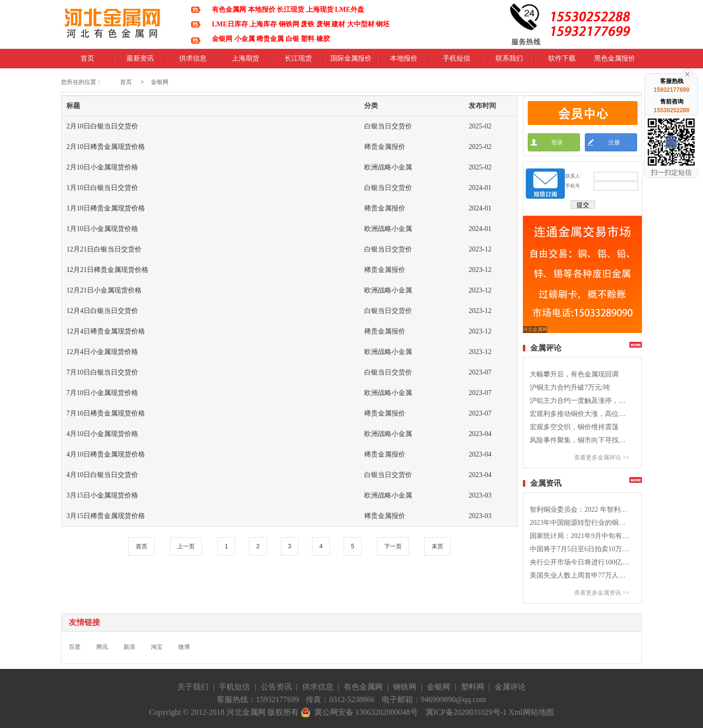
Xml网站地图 (531, 712)
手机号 (573, 186)
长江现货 (298, 62)
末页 (437, 546)
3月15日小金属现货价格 (102, 495)
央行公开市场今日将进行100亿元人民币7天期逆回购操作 (579, 562)
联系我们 (509, 62)
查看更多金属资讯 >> (602, 593)
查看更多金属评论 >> (602, 458)
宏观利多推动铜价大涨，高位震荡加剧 (579, 414)
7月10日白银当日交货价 (102, 372)
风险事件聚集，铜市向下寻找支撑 (579, 440)
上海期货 (246, 62)
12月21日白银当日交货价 (104, 249)
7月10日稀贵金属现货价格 (106, 413)
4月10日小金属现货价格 (102, 434)
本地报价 (404, 62)
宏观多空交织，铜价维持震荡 (574, 427)
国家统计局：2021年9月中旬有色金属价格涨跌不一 (579, 536)
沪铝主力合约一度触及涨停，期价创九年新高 (579, 401)
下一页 (393, 546)
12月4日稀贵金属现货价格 (106, 331)
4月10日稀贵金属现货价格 (106, 454)
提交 (583, 205)
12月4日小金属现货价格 (102, 352)
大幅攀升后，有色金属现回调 (574, 374)
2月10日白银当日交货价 (102, 126)
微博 (184, 647)
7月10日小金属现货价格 (102, 393)
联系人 (573, 176)
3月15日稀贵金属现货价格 (106, 516)
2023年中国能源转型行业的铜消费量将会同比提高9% (579, 523)
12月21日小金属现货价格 (104, 290)
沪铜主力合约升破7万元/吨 (570, 387)
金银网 (160, 82)
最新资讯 (140, 62)
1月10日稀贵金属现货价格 (106, 208)
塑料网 (473, 687)
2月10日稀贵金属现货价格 (106, 147)
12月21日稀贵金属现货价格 (107, 270)
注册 (614, 143)
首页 (87, 62)
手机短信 (456, 62)
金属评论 (510, 687)
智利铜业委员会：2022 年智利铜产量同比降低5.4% (579, 510)
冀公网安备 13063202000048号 (359, 712)
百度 (75, 647)
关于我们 (193, 687)
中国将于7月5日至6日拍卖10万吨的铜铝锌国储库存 (579, 549)
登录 (557, 143)
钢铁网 (405, 687)
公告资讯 (276, 687)
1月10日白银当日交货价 (102, 188)
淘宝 (157, 647)
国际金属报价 (351, 62)
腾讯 (102, 647)
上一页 (186, 546)
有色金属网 (363, 687)
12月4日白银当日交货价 (102, 311)
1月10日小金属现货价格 (102, 229)
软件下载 (562, 62)
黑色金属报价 (615, 62)
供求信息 (193, 62)
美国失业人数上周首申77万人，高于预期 (579, 575)
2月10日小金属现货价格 (102, 167)
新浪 (129, 647)
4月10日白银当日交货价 (102, 475)
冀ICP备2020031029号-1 (466, 712)
